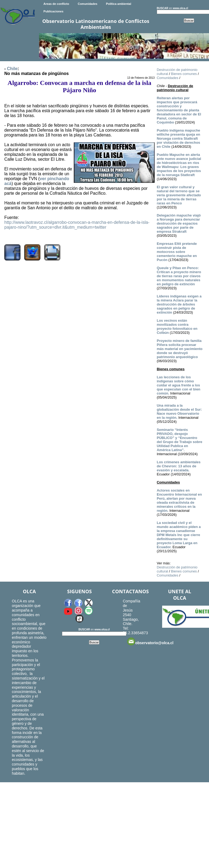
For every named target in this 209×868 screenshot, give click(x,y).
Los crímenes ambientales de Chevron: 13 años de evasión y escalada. (179, 466)
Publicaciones (53, 11)
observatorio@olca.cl (150, 641)
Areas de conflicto (56, 4)
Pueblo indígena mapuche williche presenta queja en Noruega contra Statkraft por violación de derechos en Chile (178, 138)
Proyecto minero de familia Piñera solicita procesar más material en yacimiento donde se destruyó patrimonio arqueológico (180, 349)
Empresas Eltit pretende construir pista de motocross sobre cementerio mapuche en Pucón (177, 252)
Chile (12, 69)
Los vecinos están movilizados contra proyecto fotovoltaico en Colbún (177, 327)
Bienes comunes (184, 74)
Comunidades (88, 4)
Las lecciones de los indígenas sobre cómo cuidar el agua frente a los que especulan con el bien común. (179, 385)
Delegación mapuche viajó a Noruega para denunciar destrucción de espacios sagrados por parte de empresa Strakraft (179, 223)
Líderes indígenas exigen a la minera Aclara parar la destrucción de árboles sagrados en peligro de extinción (179, 304)
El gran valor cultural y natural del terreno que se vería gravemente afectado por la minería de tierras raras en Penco (179, 195)
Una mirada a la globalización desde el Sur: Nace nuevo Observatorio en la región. (179, 411)
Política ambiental (119, 4)
